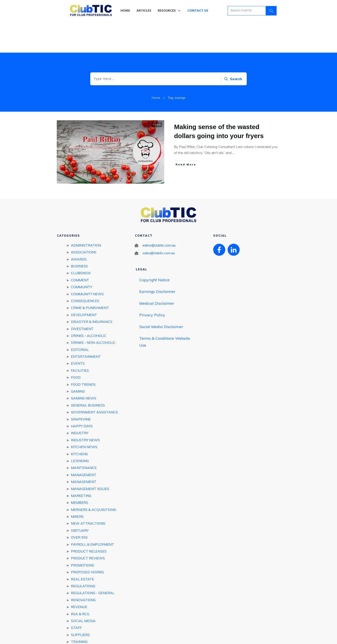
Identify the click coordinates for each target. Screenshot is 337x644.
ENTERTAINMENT (86, 325)
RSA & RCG (80, 583)
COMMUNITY (82, 256)
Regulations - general (93, 562)
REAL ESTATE (83, 548)
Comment (80, 249)
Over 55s (79, 506)
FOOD (157, 93)
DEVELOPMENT (84, 284)
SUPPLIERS (80, 604)
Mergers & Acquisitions (93, 478)
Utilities (79, 617)
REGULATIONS (83, 555)
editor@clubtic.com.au (159, 214)
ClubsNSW (81, 242)
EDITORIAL (80, 318)
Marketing (81, 464)
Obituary (80, 499)
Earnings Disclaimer (157, 260)
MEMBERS (80, 471)
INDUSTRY (80, 402)
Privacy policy (183, 637)
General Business (88, 374)
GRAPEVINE (81, 388)
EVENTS (78, 332)
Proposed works (87, 541)
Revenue (79, 576)
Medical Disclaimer (157, 272)
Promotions (83, 534)
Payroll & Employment (92, 513)
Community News (87, 263)
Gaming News (84, 367)
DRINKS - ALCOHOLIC (89, 304)
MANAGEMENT (84, 444)
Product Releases (89, 520)
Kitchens (79, 423)
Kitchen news (84, 416)
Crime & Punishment (90, 277)
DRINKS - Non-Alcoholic (93, 311)
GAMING (78, 360)
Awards (79, 228)
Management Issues (90, 457)
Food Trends (83, 353)
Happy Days (82, 395)
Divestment (82, 297)
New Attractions (88, 492)
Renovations (83, 569)
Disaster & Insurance (92, 291)
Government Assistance (94, 381)
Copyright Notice (154, 249)
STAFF (76, 597)
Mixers (77, 485)
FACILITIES (80, 339)
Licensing (80, 430)
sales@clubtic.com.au (159, 222)
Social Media (83, 590)
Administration (86, 214)
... (233, 122)
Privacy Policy (152, 284)
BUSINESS (79, 235)
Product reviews (88, 527)
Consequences (85, 270)
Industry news (85, 409)
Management (84, 451)
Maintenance (84, 437)
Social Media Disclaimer (161, 295)
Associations (84, 221)
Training (79, 611)
